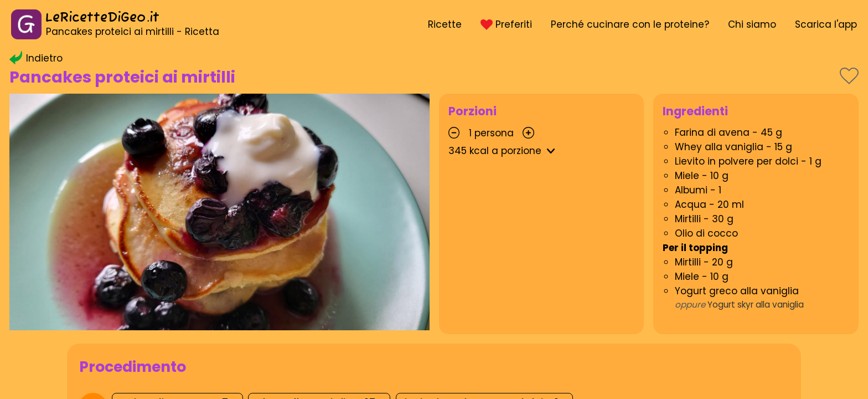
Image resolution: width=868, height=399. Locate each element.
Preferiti (506, 24)
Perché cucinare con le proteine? (630, 24)
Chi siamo (752, 24)
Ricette (445, 24)
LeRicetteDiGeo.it (102, 18)
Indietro (36, 58)
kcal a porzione (504, 151)
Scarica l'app (826, 24)
